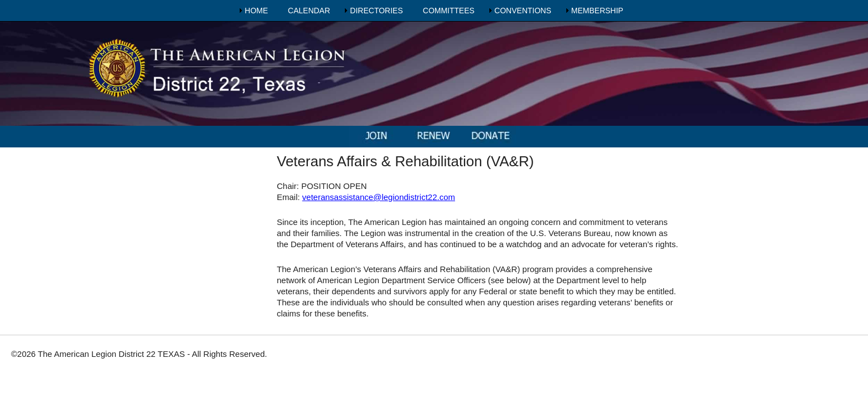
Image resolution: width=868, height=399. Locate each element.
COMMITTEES (449, 11)
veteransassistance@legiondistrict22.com (379, 197)
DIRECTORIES (376, 11)
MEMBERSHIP (597, 11)
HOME (256, 11)
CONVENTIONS (523, 11)
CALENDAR (309, 11)
